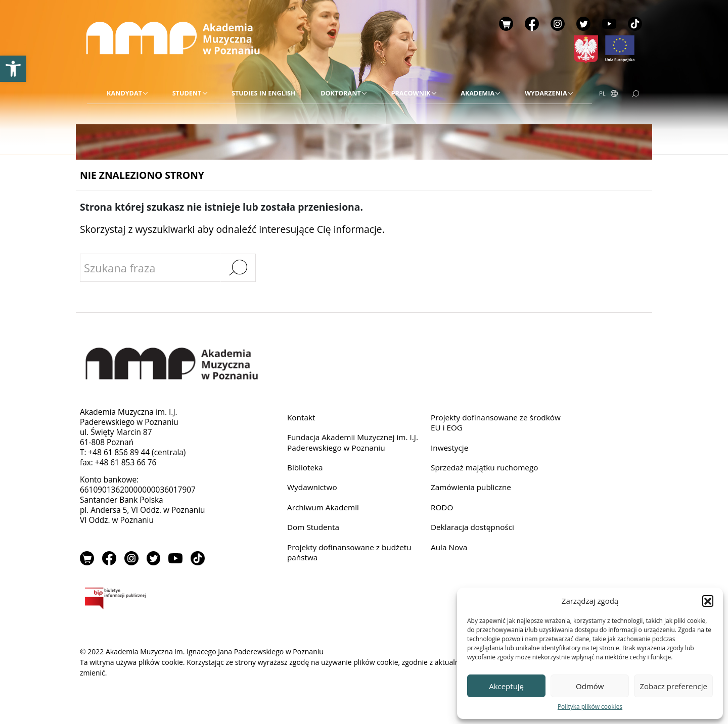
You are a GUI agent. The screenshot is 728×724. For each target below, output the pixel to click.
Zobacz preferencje (673, 686)
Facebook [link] (532, 24)
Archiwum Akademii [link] (323, 507)
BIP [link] (148, 600)
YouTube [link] (609, 24)
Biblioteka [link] (305, 468)
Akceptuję (506, 686)
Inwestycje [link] (450, 447)
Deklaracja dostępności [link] (473, 527)
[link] (13, 69)
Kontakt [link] (301, 417)
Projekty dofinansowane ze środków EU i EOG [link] (496, 422)
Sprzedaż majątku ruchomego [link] (485, 468)
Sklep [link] (506, 24)
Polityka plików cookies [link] (590, 707)
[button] (708, 601)
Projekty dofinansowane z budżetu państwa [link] (350, 552)
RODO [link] (442, 507)
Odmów (590, 686)
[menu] (339, 93)
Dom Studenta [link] (313, 527)
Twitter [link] (583, 24)
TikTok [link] (635, 24)
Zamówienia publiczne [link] (471, 487)
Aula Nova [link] (449, 547)
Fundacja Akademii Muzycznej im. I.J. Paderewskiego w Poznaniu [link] (353, 442)
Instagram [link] (558, 24)
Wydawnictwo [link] (312, 487)
